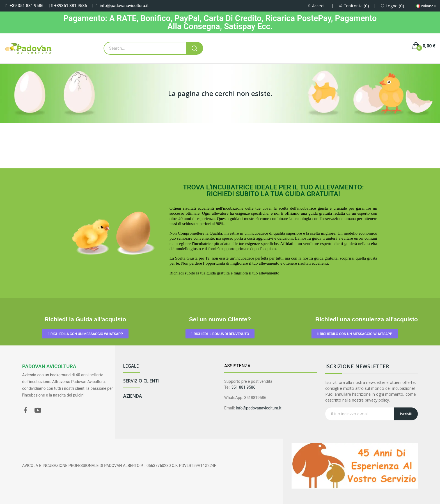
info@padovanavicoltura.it (124, 6)
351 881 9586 (243, 387)
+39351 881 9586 (71, 6)
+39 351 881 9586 (27, 6)
